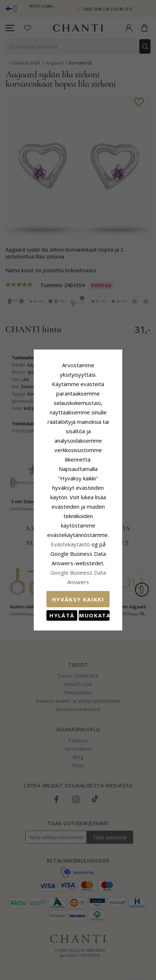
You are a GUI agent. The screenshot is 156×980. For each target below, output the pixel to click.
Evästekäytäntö (42, 506)
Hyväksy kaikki (78, 543)
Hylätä (49, 559)
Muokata (107, 559)
